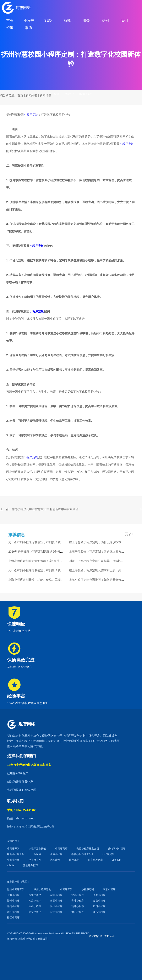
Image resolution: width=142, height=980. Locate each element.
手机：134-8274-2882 (21, 810)
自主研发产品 (95, 860)
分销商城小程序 (117, 849)
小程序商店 (61, 849)
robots (10, 865)
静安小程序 (35, 912)
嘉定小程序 (13, 906)
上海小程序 (13, 895)
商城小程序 (23, 741)
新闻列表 (31, 95)
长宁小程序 (56, 912)
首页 (20, 95)
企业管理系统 (71, 741)
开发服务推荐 (31, 865)
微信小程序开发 (16, 889)
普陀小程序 (13, 912)
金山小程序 (99, 901)
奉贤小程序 (56, 901)
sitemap (116, 860)
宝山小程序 (35, 906)
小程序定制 (31, 115)
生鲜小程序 (13, 860)
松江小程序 (13, 918)
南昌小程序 (35, 901)
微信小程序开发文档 (88, 849)
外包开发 (74, 860)
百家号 (37, 854)
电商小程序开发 (16, 854)
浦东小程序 (99, 912)
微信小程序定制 (42, 889)
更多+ (129, 534)
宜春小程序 (99, 895)
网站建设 (109, 736)
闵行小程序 (56, 906)
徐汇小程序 (78, 912)
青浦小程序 (78, 901)
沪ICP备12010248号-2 (102, 936)
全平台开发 (35, 860)
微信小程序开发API (82, 854)
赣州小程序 (13, 901)
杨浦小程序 (78, 906)
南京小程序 (109, 889)
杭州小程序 (35, 895)
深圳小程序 (56, 895)
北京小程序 (78, 895)
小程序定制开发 (37, 849)
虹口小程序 (99, 906)
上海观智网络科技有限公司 (33, 939)
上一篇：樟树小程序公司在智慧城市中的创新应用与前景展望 (39, 509)
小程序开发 (70, 736)
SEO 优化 (96, 741)
